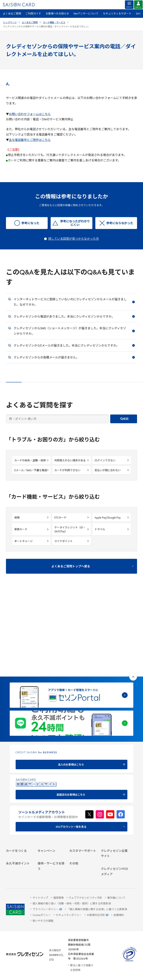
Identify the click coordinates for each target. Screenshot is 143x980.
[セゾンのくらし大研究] (115, 861)
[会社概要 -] (115, 787)
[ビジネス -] (115, 792)
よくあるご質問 (12, 14)
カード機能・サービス (54, 23)
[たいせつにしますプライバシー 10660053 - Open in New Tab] (129, 962)
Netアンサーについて (86, 14)
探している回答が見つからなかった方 (74, 239)
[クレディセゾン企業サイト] (115, 780)
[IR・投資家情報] (115, 801)
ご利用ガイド (33, 14)
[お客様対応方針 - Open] (97, 915)
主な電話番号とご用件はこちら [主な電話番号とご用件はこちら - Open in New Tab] (30, 140)
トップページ (10, 23)
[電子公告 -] (115, 806)
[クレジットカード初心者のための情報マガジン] (115, 836)
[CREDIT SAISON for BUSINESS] (71, 674)
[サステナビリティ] (115, 797)
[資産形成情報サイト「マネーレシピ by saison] (115, 850)
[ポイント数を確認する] (20, 873)
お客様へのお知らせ (57, 14)
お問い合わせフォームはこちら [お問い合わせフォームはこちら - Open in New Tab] (30, 114)
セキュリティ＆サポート (117, 14)
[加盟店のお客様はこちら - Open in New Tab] (71, 704)
